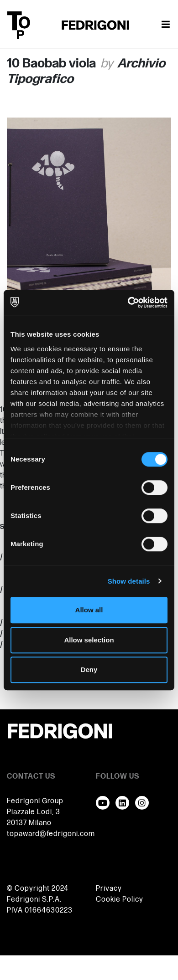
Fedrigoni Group (35, 801)
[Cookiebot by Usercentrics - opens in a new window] (128, 303)
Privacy (109, 889)
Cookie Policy (120, 900)
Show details (129, 581)
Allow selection (89, 640)
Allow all (89, 610)
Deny (89, 670)
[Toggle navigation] (166, 25)
